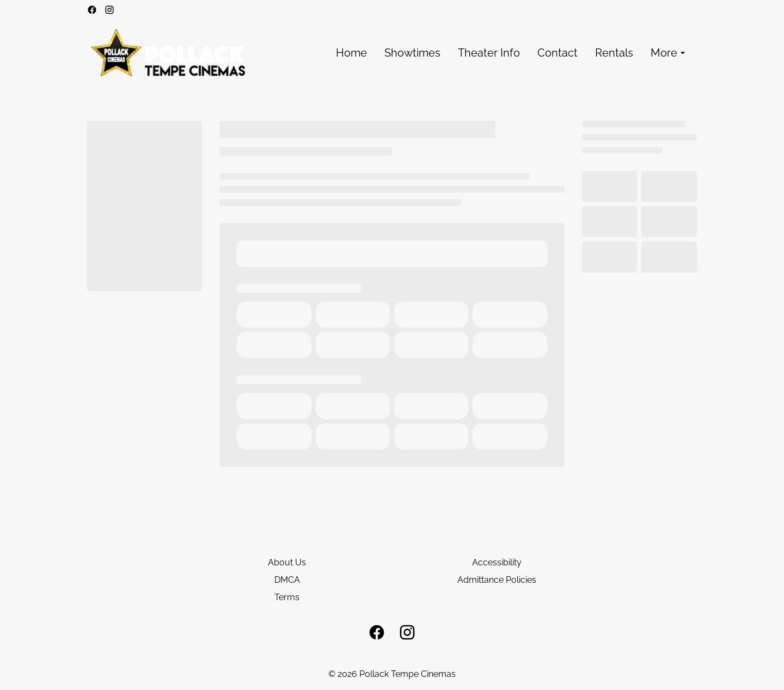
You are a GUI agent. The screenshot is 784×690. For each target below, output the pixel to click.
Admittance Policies (497, 580)
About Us (287, 562)
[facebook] (92, 10)
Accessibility (497, 562)
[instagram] (109, 10)
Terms (287, 597)
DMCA (287, 580)
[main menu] (512, 53)
